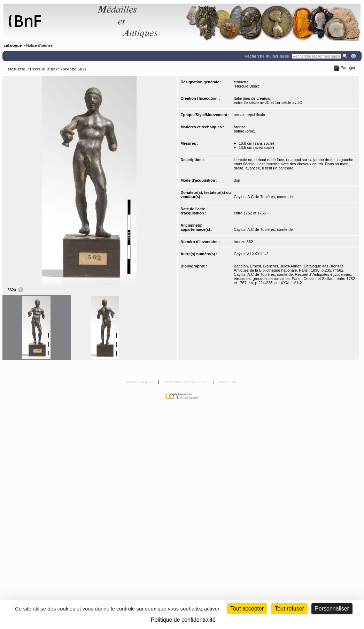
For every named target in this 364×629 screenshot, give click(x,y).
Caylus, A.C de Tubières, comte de (263, 197)
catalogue (13, 45)
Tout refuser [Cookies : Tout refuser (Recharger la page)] (289, 609)
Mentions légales (141, 382)
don (237, 180)
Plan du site (228, 382)
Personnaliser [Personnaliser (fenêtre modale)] (332, 609)
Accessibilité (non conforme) (187, 382)
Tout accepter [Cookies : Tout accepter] (247, 609)
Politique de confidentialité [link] (183, 620)
